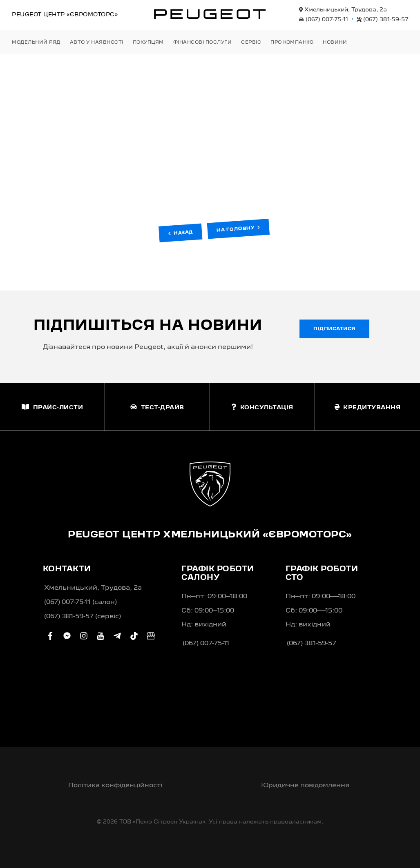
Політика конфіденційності (115, 786)
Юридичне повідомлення (305, 786)
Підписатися (334, 329)
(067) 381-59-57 (383, 20)
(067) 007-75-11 (324, 20)
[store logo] (210, 14)
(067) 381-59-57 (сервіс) (83, 617)
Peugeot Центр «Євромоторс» (65, 15)
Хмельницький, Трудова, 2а (343, 10)
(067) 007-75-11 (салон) (80, 602)
